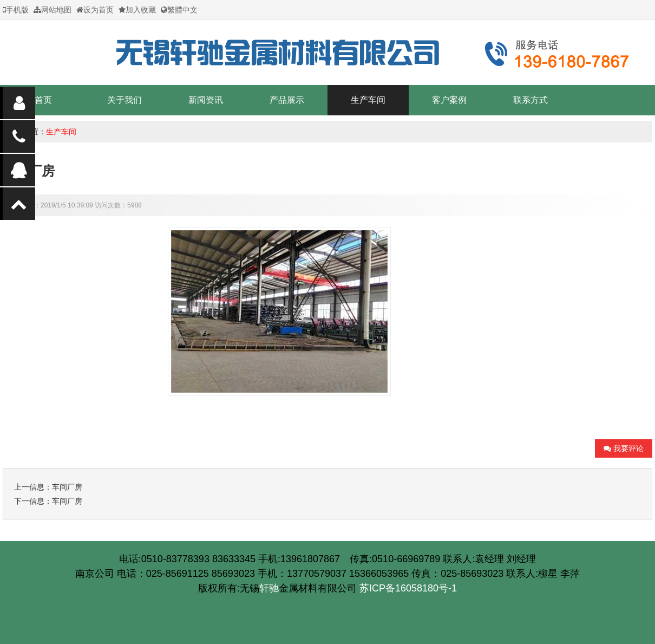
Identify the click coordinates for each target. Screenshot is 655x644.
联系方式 (530, 100)
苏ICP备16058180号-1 (327, 597)
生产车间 (368, 100)
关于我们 (125, 100)
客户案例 (449, 100)
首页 (43, 100)
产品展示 (287, 100)
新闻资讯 (206, 100)
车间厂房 (67, 487)
